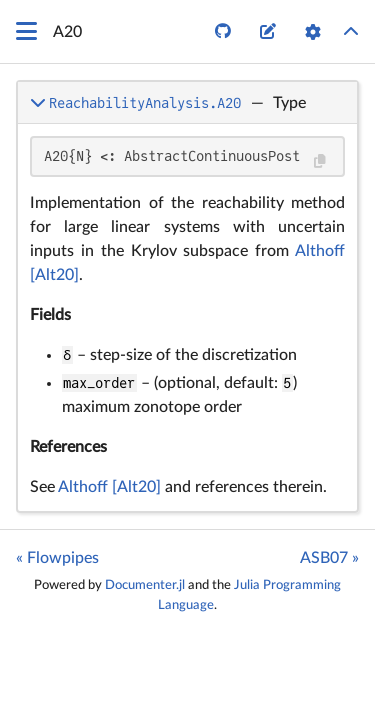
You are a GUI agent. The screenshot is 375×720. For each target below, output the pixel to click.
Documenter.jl (145, 585)
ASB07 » (329, 558)
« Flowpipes (57, 558)
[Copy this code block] (319, 161)
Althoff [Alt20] (109, 487)
